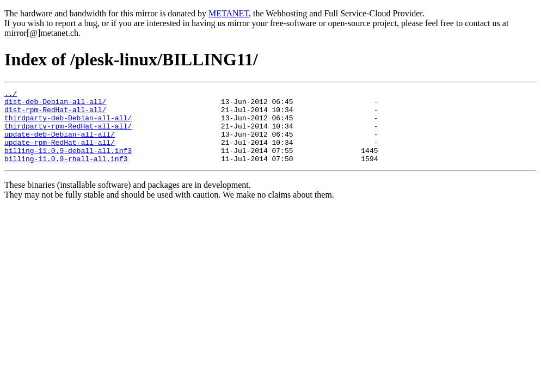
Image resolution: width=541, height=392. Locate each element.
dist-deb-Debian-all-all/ (55, 105)
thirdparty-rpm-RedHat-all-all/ (68, 134)
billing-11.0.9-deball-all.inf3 (68, 163)
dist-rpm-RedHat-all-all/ (55, 114)
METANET (229, 13)
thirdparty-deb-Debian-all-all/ (68, 124)
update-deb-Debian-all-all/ (60, 144)
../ (11, 95)
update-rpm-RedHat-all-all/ (60, 154)
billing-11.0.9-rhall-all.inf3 (66, 173)
